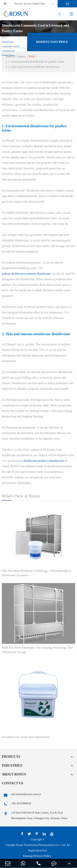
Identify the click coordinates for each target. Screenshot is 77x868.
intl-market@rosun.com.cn (21, 795)
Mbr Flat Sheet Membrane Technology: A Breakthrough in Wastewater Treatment (36, 573)
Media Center (8, 33)
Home (5, 29)
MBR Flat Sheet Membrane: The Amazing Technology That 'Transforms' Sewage (37, 650)
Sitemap (28, 856)
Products (11, 757)
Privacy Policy (43, 856)
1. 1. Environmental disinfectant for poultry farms (35, 62)
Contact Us (13, 783)
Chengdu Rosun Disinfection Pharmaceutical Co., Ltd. (36, 845)
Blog (4, 37)
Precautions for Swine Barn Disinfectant (26, 737)
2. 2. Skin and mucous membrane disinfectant (32, 67)
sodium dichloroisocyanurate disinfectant (26, 274)
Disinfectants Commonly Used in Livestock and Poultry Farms (11, 49)
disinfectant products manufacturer (44, 461)
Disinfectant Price (52, 42)
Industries (12, 766)
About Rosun (14, 774)
